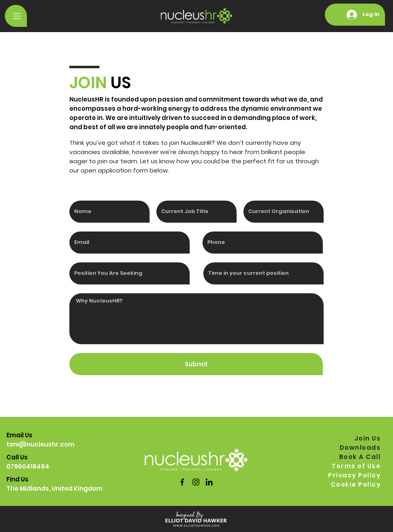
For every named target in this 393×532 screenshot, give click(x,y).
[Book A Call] (354, 457)
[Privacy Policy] (354, 475)
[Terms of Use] (354, 466)
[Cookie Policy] (354, 484)
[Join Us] (354, 438)
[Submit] (196, 364)
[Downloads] (354, 448)
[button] (16, 16)
